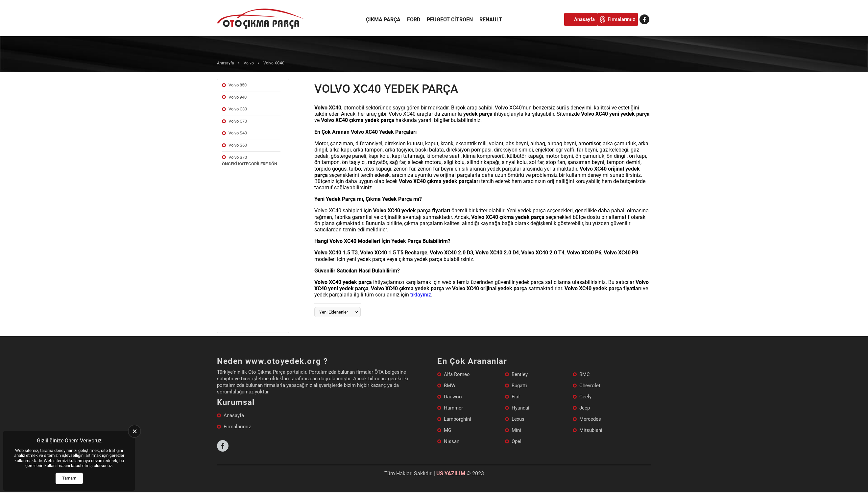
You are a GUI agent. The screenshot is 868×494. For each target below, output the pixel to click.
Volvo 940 (238, 97)
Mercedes (590, 419)
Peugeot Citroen (450, 20)
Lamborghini (458, 419)
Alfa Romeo (457, 374)
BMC (585, 374)
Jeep (585, 408)
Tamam (69, 478)
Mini (516, 430)
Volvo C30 (238, 109)
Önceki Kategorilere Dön (250, 164)
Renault (491, 20)
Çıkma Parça (383, 20)
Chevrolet (590, 386)
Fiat (516, 397)
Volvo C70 (238, 121)
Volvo (249, 63)
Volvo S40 (238, 133)
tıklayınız (421, 295)
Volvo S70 (238, 157)
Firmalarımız (621, 19)
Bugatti (519, 386)
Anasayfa (584, 19)
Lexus (518, 419)
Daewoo (453, 397)
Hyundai (520, 408)
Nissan (452, 441)
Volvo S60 (238, 145)
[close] (134, 431)
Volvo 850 (238, 85)
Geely (585, 397)
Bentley (520, 374)
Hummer (453, 408)
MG (448, 430)
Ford (414, 20)
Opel (517, 441)
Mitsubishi (591, 430)
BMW (450, 386)
